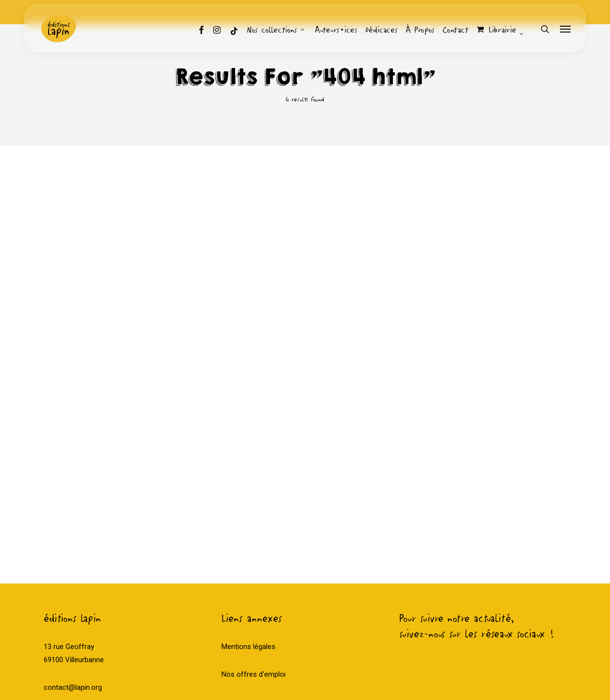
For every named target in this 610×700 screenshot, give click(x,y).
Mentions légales (248, 579)
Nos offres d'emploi (254, 607)
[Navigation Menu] (566, 29)
